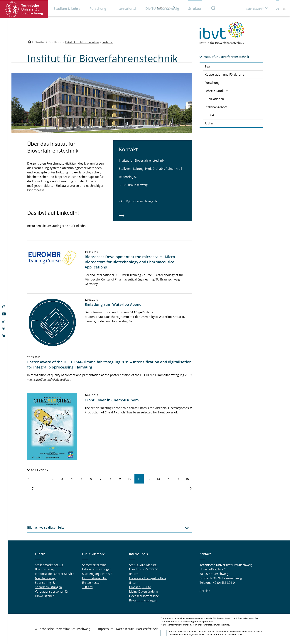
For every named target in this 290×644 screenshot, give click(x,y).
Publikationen (214, 99)
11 (139, 479)
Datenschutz (125, 629)
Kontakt (210, 115)
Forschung (98, 9)
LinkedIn (80, 226)
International (126, 9)
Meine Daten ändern (143, 591)
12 (149, 479)
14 (168, 479)
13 (158, 479)
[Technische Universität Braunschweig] (30, 42)
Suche (214, 8)
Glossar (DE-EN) (140, 587)
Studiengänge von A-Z (97, 574)
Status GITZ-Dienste (143, 565)
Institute (108, 42)
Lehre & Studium (216, 91)
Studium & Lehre (67, 9)
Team (209, 66)
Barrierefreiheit (147, 629)
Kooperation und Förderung (224, 75)
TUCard (87, 587)
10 (129, 479)
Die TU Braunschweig (162, 9)
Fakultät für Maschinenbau (82, 42)
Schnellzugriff (255, 9)
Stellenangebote (216, 107)
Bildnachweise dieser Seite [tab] (46, 528)
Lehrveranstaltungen (97, 569)
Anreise (205, 591)
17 (32, 489)
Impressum (105, 629)
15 (178, 479)
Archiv (209, 123)
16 (187, 479)
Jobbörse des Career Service (55, 574)
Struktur (195, 9)
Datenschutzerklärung (218, 625)
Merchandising (45, 578)
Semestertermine (94, 565)
